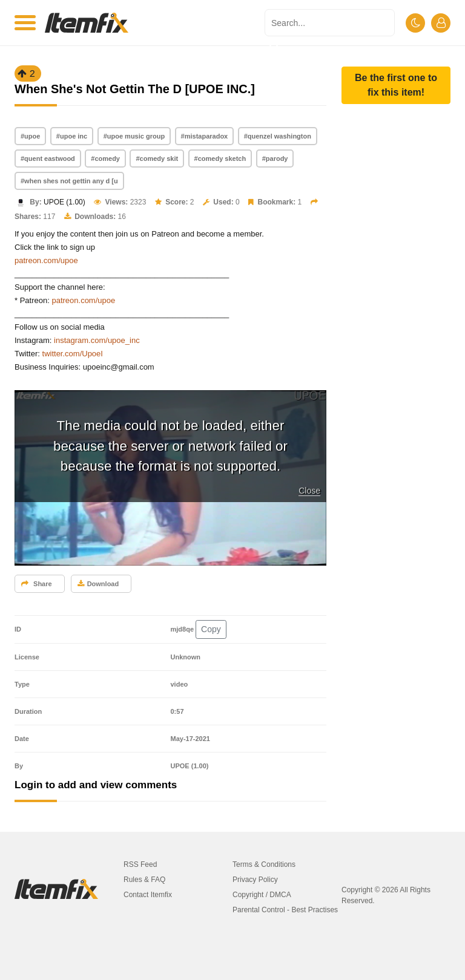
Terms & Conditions (264, 864)
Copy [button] (211, 629)
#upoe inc (72, 136)
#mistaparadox (205, 136)
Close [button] (309, 491)
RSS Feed (140, 864)
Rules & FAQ (144, 880)
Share (37, 584)
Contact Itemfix (148, 895)
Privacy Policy (255, 880)
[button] (396, 85)
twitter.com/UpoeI (73, 354)
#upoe (30, 136)
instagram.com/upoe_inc (97, 340)
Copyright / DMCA (262, 895)
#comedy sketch (220, 158)
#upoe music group (134, 136)
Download (98, 584)
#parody (275, 158)
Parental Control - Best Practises (285, 910)
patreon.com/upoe (46, 260)
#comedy (105, 158)
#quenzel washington (278, 136)
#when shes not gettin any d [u (69, 181)
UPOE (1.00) (64, 202)
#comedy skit (157, 158)
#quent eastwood (48, 158)
